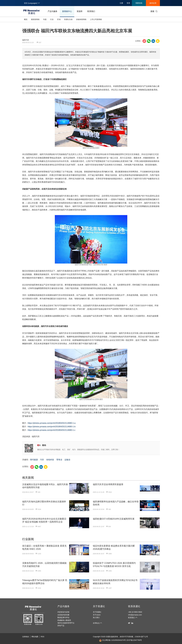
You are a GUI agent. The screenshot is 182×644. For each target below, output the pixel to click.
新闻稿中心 (67, 11)
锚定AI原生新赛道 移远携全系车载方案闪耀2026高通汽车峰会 (114, 547)
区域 (59, 19)
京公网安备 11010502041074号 (113, 640)
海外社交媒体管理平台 (66, 623)
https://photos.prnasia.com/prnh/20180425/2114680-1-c (52, 430)
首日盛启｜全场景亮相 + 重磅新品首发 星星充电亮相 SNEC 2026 (44, 547)
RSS (43, 637)
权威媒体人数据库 (64, 620)
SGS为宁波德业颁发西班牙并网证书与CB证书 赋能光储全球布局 (115, 582)
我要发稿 (139, 3)
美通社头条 (68, 19)
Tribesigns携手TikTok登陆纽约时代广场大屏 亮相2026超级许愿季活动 (45, 582)
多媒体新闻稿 (81, 19)
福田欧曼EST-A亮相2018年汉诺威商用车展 (114, 519)
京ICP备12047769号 (134, 640)
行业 (52, 19)
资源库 (80, 11)
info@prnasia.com (135, 615)
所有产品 (61, 626)
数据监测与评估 (63, 617)
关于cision (97, 615)
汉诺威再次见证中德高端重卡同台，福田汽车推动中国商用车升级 (45, 486)
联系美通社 (134, 606)
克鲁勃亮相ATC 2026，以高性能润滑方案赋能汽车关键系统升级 (44, 565)
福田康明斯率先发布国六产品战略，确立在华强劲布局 (116, 503)
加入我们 (96, 617)
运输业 (67, 460)
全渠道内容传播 (63, 615)
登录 (128, 3)
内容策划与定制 (63, 612)
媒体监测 (153, 3)
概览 (26, 19)
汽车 (42, 460)
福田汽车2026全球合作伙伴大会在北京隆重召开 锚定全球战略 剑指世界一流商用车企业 (44, 520)
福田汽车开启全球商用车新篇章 (108, 484)
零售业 (59, 460)
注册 (121, 3)
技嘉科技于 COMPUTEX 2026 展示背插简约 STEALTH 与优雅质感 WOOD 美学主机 (114, 565)
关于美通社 (99, 606)
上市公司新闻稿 (96, 19)
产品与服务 (53, 11)
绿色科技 (50, 460)
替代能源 (34, 460)
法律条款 (26, 637)
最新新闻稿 (35, 19)
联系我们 (91, 11)
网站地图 (35, 637)
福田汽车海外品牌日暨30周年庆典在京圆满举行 (44, 503)
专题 (45, 19)
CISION (138, 637)
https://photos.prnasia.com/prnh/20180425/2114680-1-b (52, 427)
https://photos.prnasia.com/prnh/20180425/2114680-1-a (52, 423)
